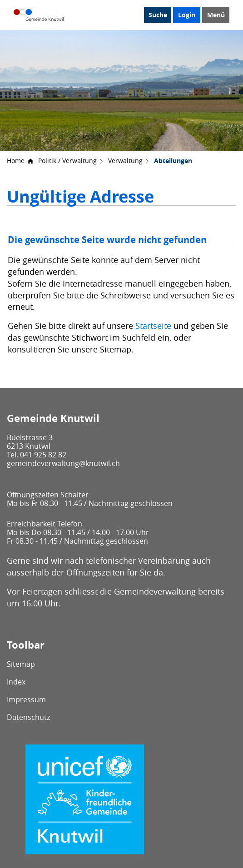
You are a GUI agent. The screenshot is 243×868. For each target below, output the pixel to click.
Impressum (26, 699)
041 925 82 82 (43, 455)
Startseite (153, 326)
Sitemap (21, 664)
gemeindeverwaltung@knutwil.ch (63, 463)
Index (16, 682)
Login (187, 15)
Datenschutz (28, 717)
